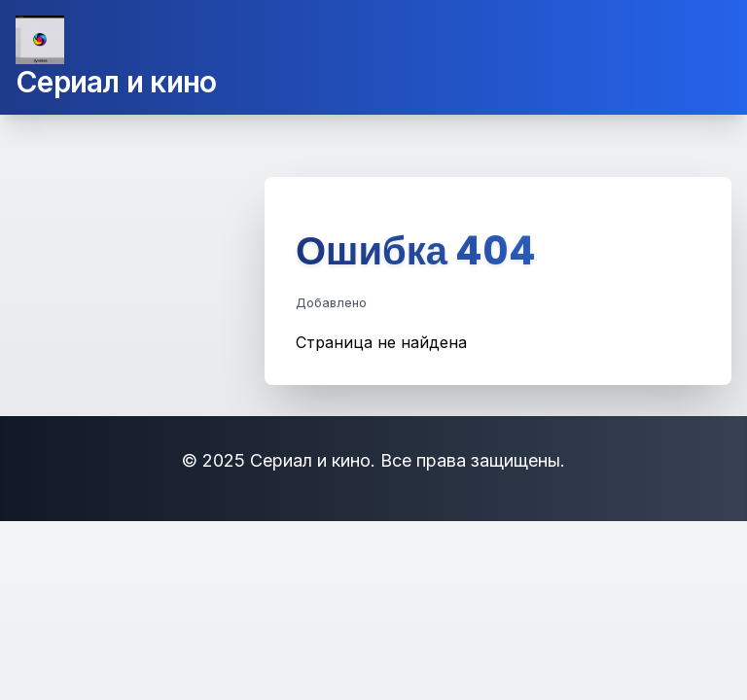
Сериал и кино (116, 82)
